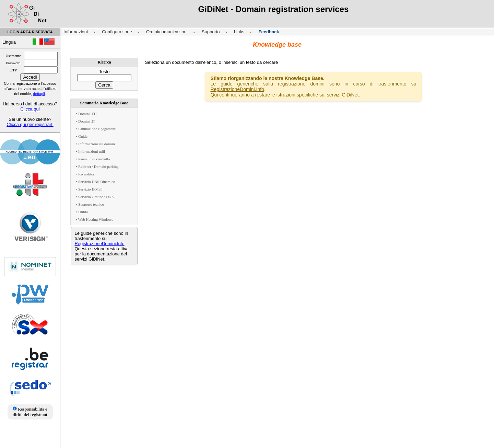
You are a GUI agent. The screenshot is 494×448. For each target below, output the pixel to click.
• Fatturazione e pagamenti (96, 129)
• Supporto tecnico (90, 204)
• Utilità (82, 212)
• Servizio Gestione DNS (95, 197)
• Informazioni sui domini (95, 144)
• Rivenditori (86, 174)
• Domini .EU (86, 114)
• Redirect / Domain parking (97, 166)
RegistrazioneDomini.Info (99, 244)
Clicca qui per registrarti (30, 124)
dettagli (39, 94)
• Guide (81, 136)
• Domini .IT (85, 121)
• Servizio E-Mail (89, 189)
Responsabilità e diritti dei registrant (30, 412)
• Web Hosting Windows (94, 219)
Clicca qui (30, 109)
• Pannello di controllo (93, 159)
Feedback (269, 32)
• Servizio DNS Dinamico (95, 182)
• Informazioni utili (90, 151)
